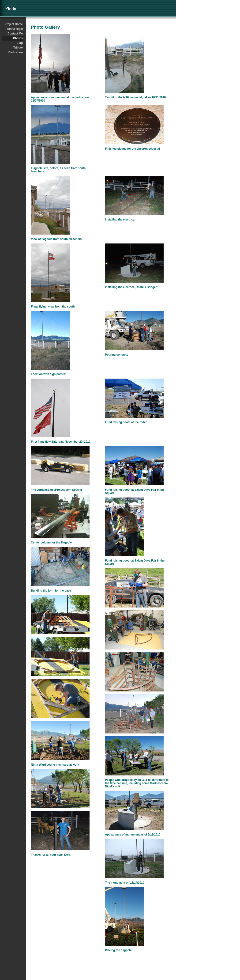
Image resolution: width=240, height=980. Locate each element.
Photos (18, 38)
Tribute (18, 48)
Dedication (16, 52)
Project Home (14, 24)
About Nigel (15, 29)
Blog (20, 43)
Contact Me (15, 34)
